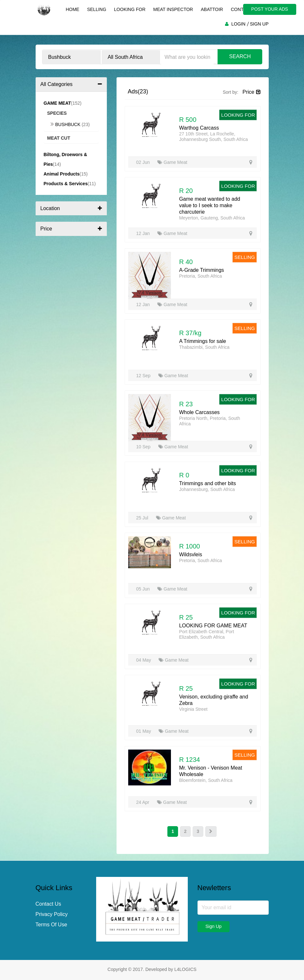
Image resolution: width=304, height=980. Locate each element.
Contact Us (48, 904)
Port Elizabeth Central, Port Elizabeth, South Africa (207, 634)
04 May (144, 660)
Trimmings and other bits (207, 483)
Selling (96, 9)
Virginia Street (193, 709)
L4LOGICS (185, 970)
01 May (144, 731)
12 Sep (144, 376)
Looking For (129, 9)
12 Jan (144, 233)
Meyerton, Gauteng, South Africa (212, 218)
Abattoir (212, 9)
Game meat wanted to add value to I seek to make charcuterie (210, 205)
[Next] (211, 832)
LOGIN (238, 24)
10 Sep (144, 447)
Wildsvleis (191, 554)
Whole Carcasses (199, 412)
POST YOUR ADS (271, 9)
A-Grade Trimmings (202, 270)
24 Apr (143, 802)
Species (57, 113)
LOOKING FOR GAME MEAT (213, 626)
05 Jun (144, 589)
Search (240, 56)
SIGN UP (259, 24)
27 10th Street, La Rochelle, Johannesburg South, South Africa (213, 137)
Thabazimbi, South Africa (204, 347)
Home (72, 9)
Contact (241, 9)
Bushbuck (66, 124)
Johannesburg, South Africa (207, 489)
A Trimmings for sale (203, 341)
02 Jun (144, 162)
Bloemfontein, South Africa (206, 780)
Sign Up (214, 927)
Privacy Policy (52, 915)
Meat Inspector (173, 9)
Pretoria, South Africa (200, 276)
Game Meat (172, 162)
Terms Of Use (51, 925)
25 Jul (143, 518)
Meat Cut (59, 138)
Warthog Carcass (199, 128)
